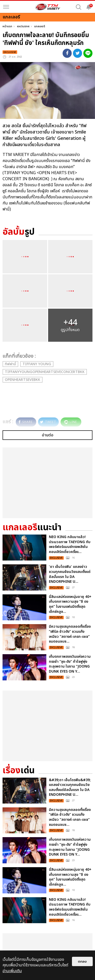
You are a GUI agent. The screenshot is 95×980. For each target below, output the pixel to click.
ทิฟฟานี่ (10, 364)
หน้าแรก (7, 26)
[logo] (48, 7)
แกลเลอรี (40, 26)
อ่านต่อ (48, 435)
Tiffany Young (37, 364)
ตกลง (82, 961)
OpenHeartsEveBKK (23, 380)
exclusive (23, 26)
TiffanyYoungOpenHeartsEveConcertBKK (45, 372)
